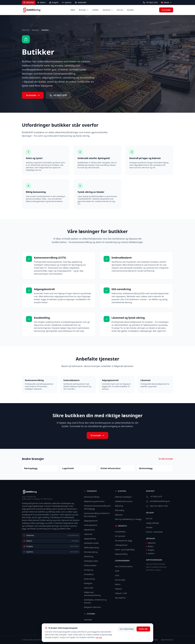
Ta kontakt (166, 10)
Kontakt (130, 10)
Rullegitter (88, 583)
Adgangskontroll (91, 521)
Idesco (118, 584)
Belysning (119, 506)
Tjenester (108, 10)
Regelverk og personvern (94, 501)
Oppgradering (90, 539)
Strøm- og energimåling (125, 550)
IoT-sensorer (120, 536)
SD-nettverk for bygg (123, 541)
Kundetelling (120, 532)
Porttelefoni (89, 574)
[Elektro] (42, 2)
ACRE (117, 571)
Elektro (150, 546)
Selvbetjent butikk (91, 543)
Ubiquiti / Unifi (121, 593)
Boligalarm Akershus (92, 607)
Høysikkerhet (89, 530)
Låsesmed (88, 534)
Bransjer (84, 10)
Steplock (119, 589)
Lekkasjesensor (121, 545)
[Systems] (67, 2)
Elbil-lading (120, 510)
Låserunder (89, 588)
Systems (150, 553)
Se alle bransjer (166, 459)
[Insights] (54, 2)
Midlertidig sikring (91, 548)
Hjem (73, 10)
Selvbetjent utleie (91, 561)
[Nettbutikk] (81, 2)
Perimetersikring (91, 552)
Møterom (119, 515)
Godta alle (143, 629)
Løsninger (88, 620)
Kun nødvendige (127, 629)
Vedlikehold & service (124, 501)
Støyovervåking (121, 554)
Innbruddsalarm (91, 525)
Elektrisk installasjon (123, 497)
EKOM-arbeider (90, 565)
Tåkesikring (89, 556)
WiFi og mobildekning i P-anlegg (128, 519)
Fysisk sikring (89, 579)
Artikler (96, 10)
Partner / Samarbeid (154, 532)
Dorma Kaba (120, 580)
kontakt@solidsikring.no (160, 501)
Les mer (99, 637)
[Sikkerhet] (29, 2)
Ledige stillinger (153, 523)
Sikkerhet (26, 30)
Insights (150, 550)
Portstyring (88, 570)
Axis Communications (124, 566)
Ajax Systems (120, 598)
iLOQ (117, 575)
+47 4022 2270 (150, 2)
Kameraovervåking (92, 497)
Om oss (120, 10)
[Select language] (166, 2)
